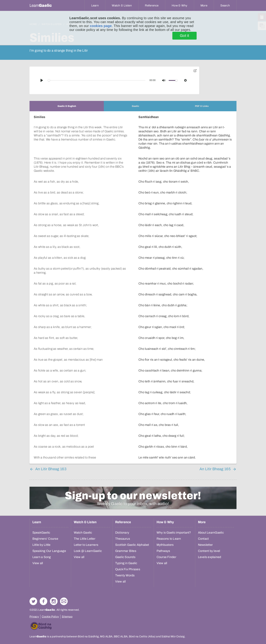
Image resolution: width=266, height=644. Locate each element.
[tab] (67, 106)
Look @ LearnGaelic (88, 551)
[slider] (97, 80)
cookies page (101, 26)
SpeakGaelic (41, 533)
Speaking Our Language (49, 551)
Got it (184, 36)
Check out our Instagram (54, 601)
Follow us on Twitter (33, 601)
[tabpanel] (133, 288)
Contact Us (64, 601)
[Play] (42, 80)
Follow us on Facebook (44, 601)
